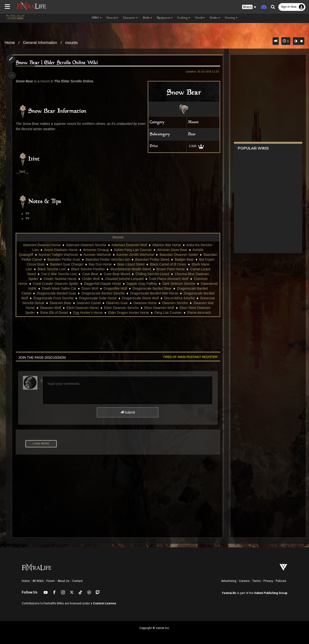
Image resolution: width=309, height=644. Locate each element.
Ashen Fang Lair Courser (133, 250)
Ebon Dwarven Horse (145, 308)
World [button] (200, 18)
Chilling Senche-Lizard (180, 274)
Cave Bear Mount (145, 274)
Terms (256, 581)
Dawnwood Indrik (63, 288)
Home (10, 43)
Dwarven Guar (173, 303)
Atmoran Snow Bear (172, 250)
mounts (71, 43)
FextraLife (229, 593)
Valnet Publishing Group (271, 593)
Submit (127, 412)
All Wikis (38, 581)
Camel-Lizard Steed (49, 274)
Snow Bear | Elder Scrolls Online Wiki (58, 63)
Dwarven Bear (116, 303)
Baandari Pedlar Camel (53, 259)
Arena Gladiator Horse (60, 250)
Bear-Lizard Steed (162, 264)
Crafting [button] (184, 18)
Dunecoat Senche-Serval (81, 303)
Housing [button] (231, 18)
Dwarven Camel (144, 303)
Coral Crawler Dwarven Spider (86, 284)
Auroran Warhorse (112, 255)
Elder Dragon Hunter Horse (182, 313)
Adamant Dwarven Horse (42, 245)
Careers (244, 581)
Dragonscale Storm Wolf (185, 298)
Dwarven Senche (48, 308)
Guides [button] (215, 18)
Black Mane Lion (54, 269)
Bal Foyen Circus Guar (58, 264)
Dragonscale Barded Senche (148, 293)
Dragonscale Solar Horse (143, 298)
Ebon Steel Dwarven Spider (67, 313)
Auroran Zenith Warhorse (150, 255)
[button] (249, 7)
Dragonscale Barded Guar (101, 293)
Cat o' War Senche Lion (87, 274)
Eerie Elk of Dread (107, 313)
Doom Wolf (129, 288)
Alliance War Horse (166, 245)
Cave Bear (118, 274)
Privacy (268, 581)
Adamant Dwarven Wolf (129, 245)
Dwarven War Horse (82, 308)
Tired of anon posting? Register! (189, 357)
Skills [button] (147, 18)
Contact (77, 581)
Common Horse (46, 284)
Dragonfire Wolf (155, 288)
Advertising (229, 581)
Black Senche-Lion (86, 269)
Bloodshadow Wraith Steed (165, 269)
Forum (51, 581)
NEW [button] (97, 18)
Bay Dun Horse (131, 264)
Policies (281, 581)
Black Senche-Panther (122, 269)
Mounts (118, 237)
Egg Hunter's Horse (141, 313)
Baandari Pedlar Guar (93, 259)
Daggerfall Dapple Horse (133, 284)
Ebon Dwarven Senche (184, 308)
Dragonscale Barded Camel (55, 293)
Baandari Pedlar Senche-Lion (137, 259)
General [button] (112, 18)
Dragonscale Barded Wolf (53, 298)
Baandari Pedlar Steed (181, 259)
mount (46, 81)
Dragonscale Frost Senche (98, 298)
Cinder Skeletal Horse (84, 279)
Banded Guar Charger (98, 264)
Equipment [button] (165, 18)
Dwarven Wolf (113, 308)
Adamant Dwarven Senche (86, 245)
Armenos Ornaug (95, 250)
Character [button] (130, 18)
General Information (40, 43)
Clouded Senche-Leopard (148, 279)
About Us (63, 581)
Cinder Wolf (115, 279)
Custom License (105, 603)
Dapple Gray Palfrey (172, 284)
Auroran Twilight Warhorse (73, 255)
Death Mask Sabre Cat (98, 288)
